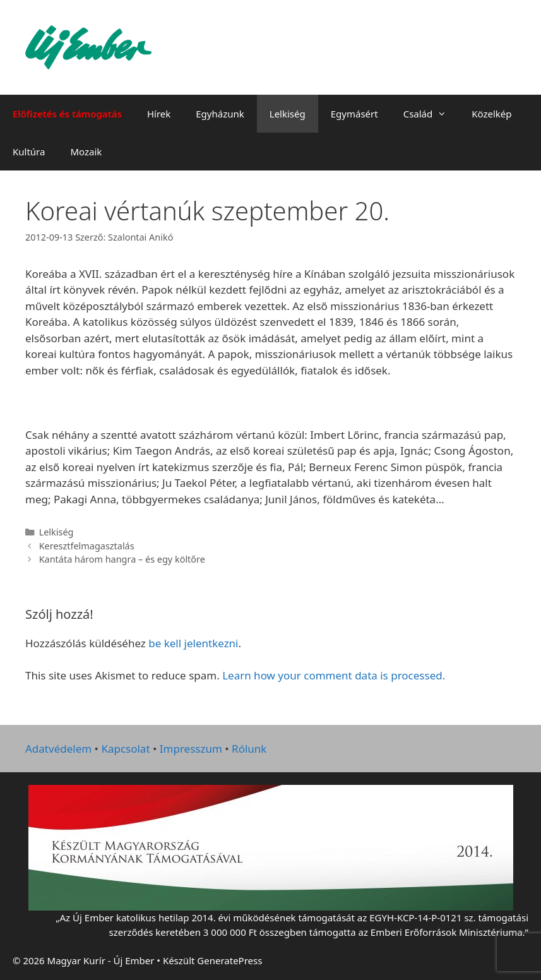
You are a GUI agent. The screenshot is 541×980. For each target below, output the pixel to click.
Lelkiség (288, 114)
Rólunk (249, 749)
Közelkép (491, 114)
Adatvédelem (58, 749)
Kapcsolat (125, 749)
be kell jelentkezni (193, 643)
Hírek (159, 114)
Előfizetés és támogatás (67, 114)
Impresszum (191, 749)
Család (431, 114)
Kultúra (29, 152)
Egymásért (354, 114)
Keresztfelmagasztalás (87, 546)
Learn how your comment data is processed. (334, 675)
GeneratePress (229, 960)
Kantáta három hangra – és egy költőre (122, 559)
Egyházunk (220, 114)
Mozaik (86, 152)
